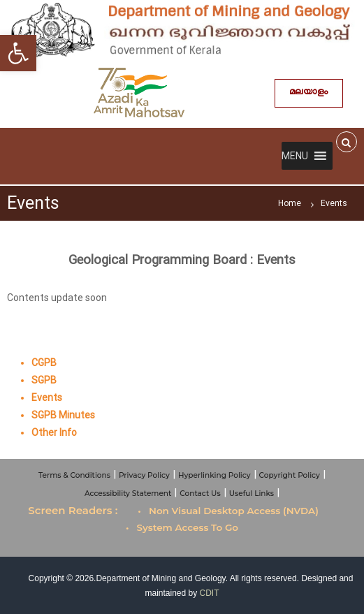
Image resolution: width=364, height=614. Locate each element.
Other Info (54, 432)
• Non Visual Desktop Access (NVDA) (228, 511)
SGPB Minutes (63, 415)
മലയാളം (309, 93)
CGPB (44, 363)
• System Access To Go (182, 527)
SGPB (44, 380)
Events (47, 397)
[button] (295, 156)
